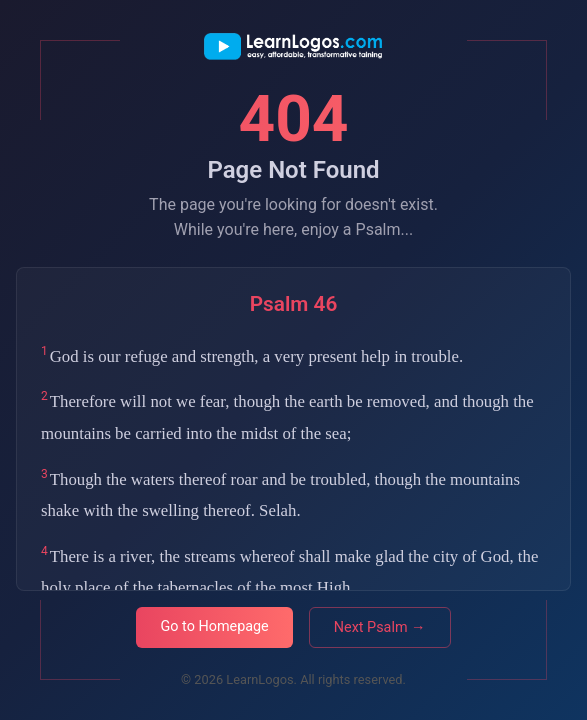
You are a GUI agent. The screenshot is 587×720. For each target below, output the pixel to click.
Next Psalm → (380, 627)
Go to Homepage (214, 626)
